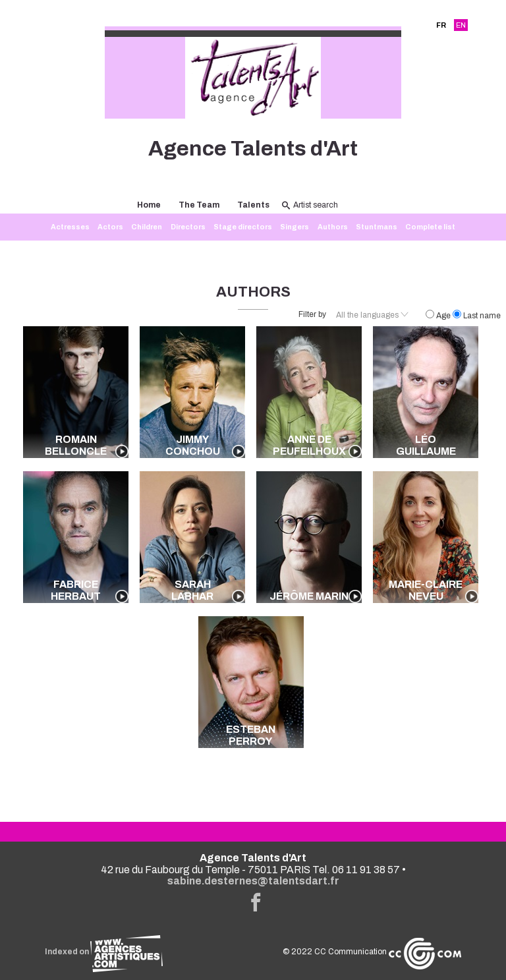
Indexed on (104, 952)
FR (441, 25)
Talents (253, 205)
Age (439, 316)
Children (147, 227)
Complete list (430, 227)
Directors (188, 227)
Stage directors (243, 227)
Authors (333, 227)
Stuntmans (377, 227)
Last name (477, 316)
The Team (199, 205)
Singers (295, 227)
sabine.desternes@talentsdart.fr (253, 881)
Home (149, 205)
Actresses (70, 227)
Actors (110, 227)
